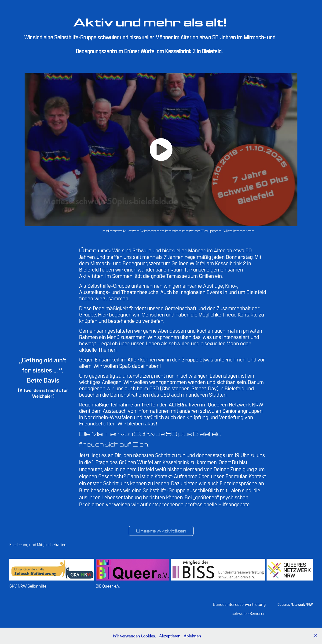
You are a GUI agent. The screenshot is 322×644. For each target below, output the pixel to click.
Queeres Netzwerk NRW (295, 604)
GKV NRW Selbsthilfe (28, 586)
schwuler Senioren (249, 613)
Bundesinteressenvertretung (239, 604)
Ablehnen (192, 636)
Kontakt (257, 476)
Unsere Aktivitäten (161, 531)
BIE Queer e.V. (108, 586)
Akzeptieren (170, 636)
